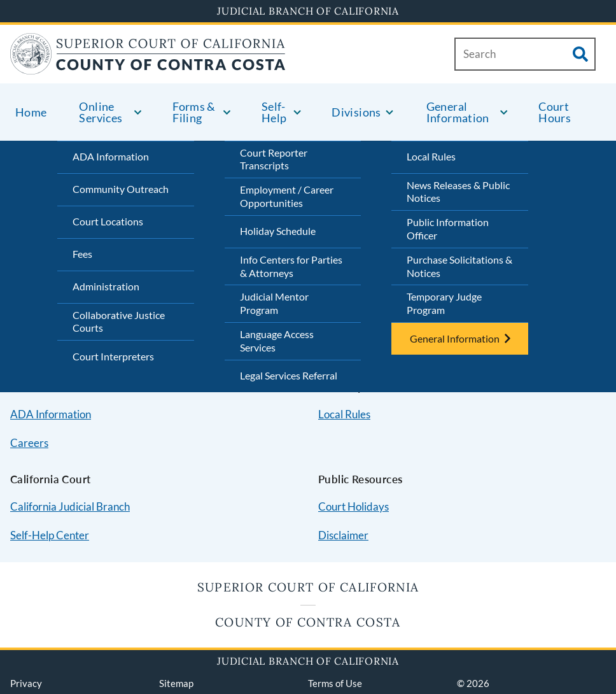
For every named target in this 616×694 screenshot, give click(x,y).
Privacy (26, 683)
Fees (82, 254)
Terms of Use (335, 683)
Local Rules (431, 156)
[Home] (148, 67)
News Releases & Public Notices (458, 192)
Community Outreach (121, 189)
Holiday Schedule (278, 231)
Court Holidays (353, 506)
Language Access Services (277, 341)
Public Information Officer (448, 229)
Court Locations (108, 221)
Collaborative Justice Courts (119, 322)
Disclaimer (343, 535)
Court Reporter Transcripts (274, 159)
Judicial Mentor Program (274, 303)
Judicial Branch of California (308, 11)
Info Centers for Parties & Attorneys (291, 266)
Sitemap (176, 683)
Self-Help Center (50, 535)
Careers (29, 443)
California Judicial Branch (70, 506)
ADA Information (111, 156)
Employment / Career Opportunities (287, 196)
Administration (106, 286)
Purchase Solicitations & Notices (459, 266)
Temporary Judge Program (444, 303)
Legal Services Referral (289, 375)
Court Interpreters (113, 356)
